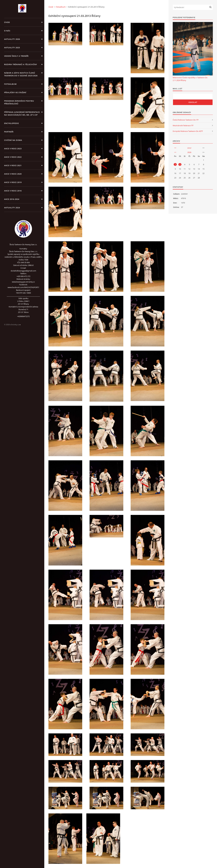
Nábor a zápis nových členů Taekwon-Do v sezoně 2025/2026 (21, 74)
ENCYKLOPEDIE (11, 123)
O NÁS (7, 31)
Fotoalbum (10, 84)
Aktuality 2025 (12, 48)
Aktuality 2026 (12, 39)
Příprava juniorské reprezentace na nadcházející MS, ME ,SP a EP (22, 113)
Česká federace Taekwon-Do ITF (186, 120)
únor (189, 148)
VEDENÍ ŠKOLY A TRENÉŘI (16, 56)
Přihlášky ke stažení (15, 92)
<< (175, 148)
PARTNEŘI (9, 132)
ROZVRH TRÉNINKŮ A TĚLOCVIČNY (21, 64)
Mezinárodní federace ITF (183, 125)
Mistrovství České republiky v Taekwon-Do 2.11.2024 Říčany (190, 79)
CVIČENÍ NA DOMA (13, 140)
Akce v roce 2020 (13, 174)
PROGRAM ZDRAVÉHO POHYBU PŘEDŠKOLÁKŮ (19, 102)
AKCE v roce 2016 (13, 191)
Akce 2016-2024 (12, 199)
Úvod (7, 22)
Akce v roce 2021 (13, 165)
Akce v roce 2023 (13, 149)
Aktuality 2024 (12, 208)
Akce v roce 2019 (13, 182)
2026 (189, 152)
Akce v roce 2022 (13, 157)
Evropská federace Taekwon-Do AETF (188, 131)
